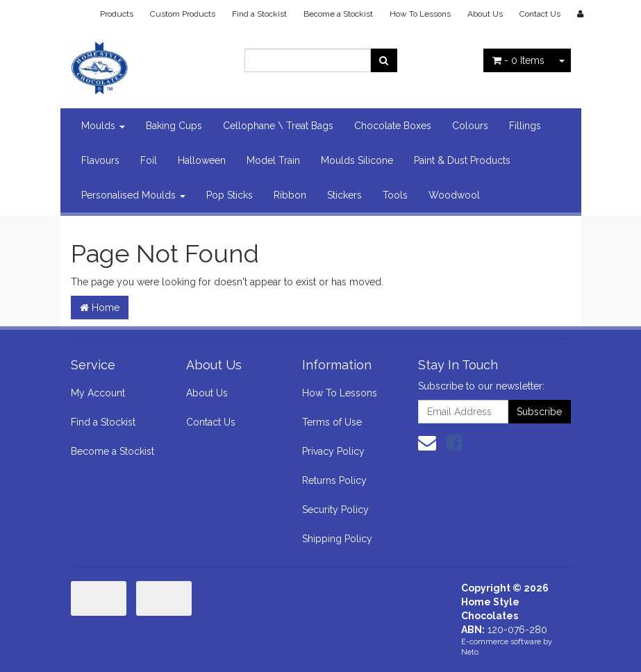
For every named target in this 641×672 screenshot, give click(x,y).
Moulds (103, 126)
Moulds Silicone (357, 160)
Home (100, 308)
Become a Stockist (338, 14)
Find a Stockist (259, 14)
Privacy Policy (333, 451)
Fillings (525, 126)
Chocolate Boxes (393, 126)
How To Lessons (420, 14)
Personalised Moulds (133, 195)
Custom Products (183, 14)
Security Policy (335, 510)
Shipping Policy (337, 539)
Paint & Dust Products (462, 160)
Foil (149, 160)
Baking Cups (174, 126)
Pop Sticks (230, 195)
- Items (518, 60)
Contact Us (540, 14)
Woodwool (454, 195)
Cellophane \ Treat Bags (278, 126)
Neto (470, 652)
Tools (395, 195)
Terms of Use (332, 422)
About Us (485, 14)
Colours (470, 126)
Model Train (273, 160)
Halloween (202, 160)
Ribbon (290, 195)
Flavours (100, 160)
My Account (98, 393)
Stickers (344, 195)
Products (117, 14)
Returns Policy (334, 480)
